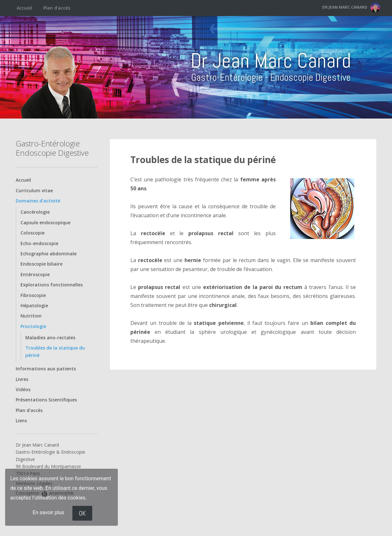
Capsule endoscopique (45, 223)
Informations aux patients (46, 369)
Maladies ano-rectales (50, 338)
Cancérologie (35, 212)
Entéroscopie (35, 274)
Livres (22, 379)
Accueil (24, 8)
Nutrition (31, 316)
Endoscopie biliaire (41, 264)
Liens (21, 421)
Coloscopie (33, 233)
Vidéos (23, 389)
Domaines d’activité (38, 201)
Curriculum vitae (34, 190)
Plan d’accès (57, 8)
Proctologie (33, 326)
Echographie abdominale (49, 254)
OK (82, 513)
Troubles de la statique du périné (203, 160)
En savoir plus (49, 512)
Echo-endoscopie (39, 243)
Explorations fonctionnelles (52, 285)
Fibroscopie (33, 295)
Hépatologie (34, 305)
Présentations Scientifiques (46, 400)
